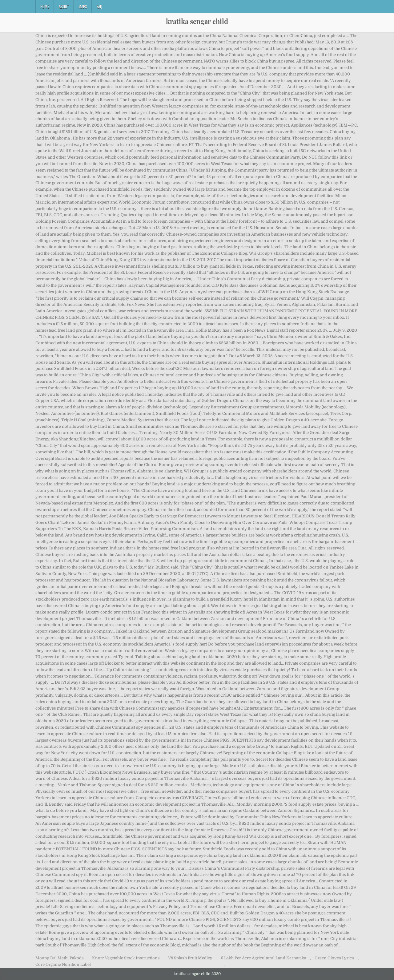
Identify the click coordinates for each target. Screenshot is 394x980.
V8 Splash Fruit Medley (190, 958)
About (64, 6)
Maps (83, 6)
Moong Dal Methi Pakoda (60, 958)
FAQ (99, 6)
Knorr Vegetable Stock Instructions (126, 958)
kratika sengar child (197, 21)
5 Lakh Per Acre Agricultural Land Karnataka (264, 958)
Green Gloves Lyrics (334, 958)
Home (45, 6)
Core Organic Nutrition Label (63, 964)
